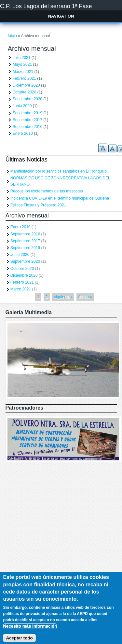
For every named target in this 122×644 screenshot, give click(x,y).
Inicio (12, 36)
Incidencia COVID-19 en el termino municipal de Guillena (60, 198)
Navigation (61, 16)
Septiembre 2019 (27, 113)
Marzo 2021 (23, 72)
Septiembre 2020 (27, 99)
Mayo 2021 (22, 64)
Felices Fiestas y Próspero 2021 (38, 205)
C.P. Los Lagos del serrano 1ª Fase (46, 6)
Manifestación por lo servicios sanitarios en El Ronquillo (59, 171)
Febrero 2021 (24, 78)
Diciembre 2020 (26, 85)
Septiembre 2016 (27, 127)
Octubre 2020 (25, 92)
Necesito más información (30, 631)
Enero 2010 (23, 133)
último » (85, 297)
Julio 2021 (22, 58)
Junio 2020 (22, 106)
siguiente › (63, 297)
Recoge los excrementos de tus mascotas (47, 191)
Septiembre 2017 (27, 120)
